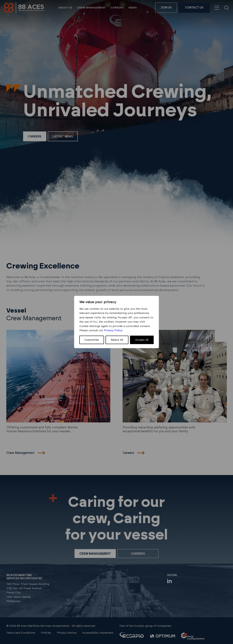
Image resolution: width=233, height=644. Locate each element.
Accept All (142, 340)
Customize (92, 340)
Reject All (117, 340)
